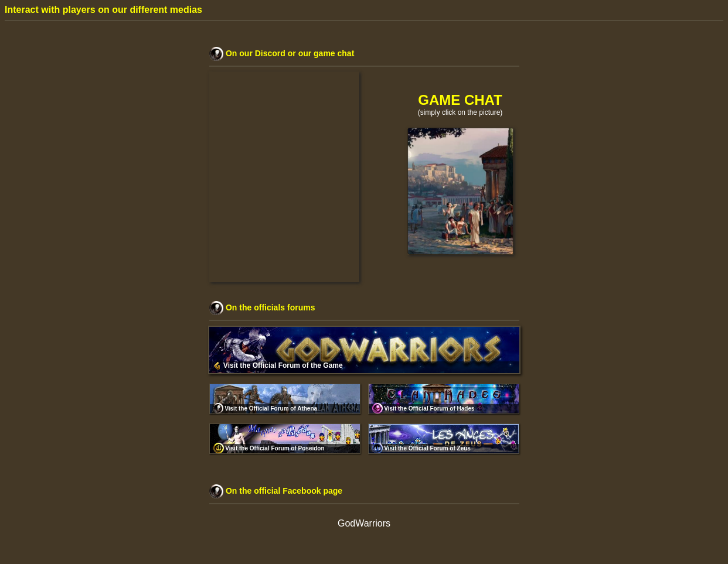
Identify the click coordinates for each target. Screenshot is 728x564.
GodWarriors (364, 523)
